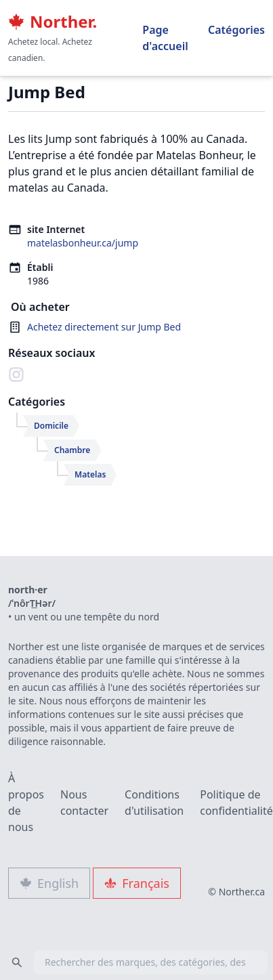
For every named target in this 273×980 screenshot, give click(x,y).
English (49, 883)
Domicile (51, 426)
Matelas (90, 474)
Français (137, 883)
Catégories (236, 30)
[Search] (17, 962)
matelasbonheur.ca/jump (83, 243)
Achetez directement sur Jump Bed (104, 327)
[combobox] (136, 962)
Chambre (72, 450)
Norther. (52, 22)
